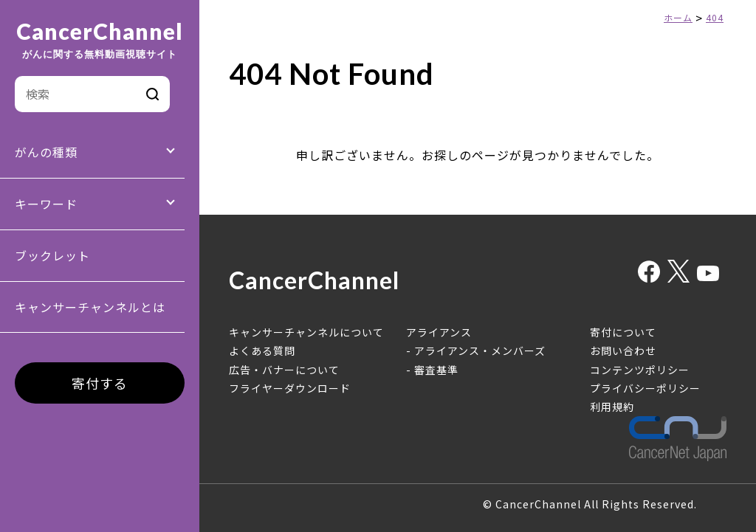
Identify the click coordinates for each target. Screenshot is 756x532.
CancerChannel (100, 40)
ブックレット (52, 255)
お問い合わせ (623, 350)
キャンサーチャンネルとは (90, 307)
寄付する (100, 383)
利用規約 (612, 407)
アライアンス (439, 332)
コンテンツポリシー (640, 370)
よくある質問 (262, 350)
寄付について (623, 332)
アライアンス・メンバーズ (480, 350)
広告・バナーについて (284, 370)
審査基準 (436, 370)
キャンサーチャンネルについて (306, 332)
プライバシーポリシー (645, 388)
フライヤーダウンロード (290, 388)
